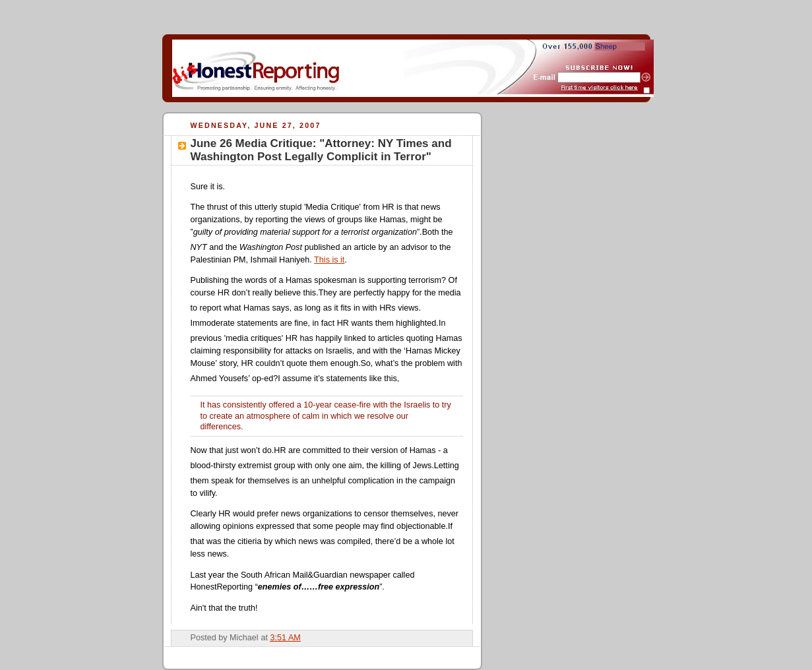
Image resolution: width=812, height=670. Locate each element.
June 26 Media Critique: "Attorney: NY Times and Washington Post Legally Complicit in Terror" (321, 150)
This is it (329, 260)
